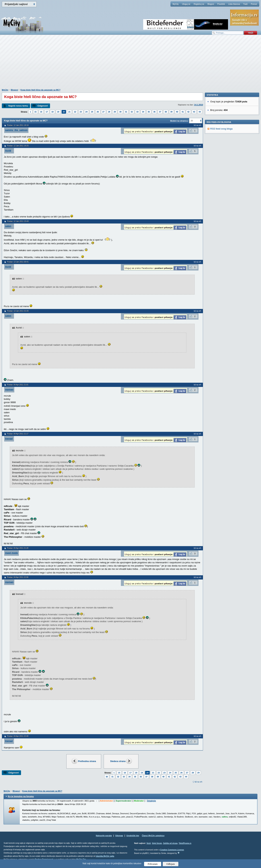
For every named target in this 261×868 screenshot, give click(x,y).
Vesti (149, 843)
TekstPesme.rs (185, 843)
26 (98, 112)
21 (69, 112)
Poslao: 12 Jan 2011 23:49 (18, 221)
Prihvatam (153, 864)
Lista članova (234, 4)
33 (137, 112)
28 (109, 112)
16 (41, 112)
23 (81, 112)
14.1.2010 (199, 105)
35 (149, 112)
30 (120, 112)
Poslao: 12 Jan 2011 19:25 (18, 146)
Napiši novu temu (18, 106)
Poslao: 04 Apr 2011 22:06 (18, 577)
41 (183, 112)
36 (154, 112)
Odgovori (43, 106)
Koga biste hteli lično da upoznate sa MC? (40, 90)
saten (8, 226)
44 (200, 112)
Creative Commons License (172, 850)
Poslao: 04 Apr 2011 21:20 (18, 548)
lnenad (9, 439)
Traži (245, 4)
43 (194, 112)
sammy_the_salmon (16, 130)
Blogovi (211, 4)
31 (126, 112)
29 (115, 112)
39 (171, 112)
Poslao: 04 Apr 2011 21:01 (18, 385)
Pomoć (254, 4)
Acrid (8, 150)
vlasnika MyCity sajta (105, 856)
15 (36, 112)
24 (86, 112)
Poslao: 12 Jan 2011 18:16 (18, 125)
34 (143, 112)
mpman (9, 389)
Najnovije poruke (104, 836)
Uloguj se (186, 4)
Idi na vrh (198, 782)
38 (166, 112)
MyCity (176, 4)
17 (47, 112)
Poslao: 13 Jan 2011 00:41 (18, 262)
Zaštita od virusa (170, 843)
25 (92, 112)
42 (188, 112)
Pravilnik (221, 4)
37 (160, 112)
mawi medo (12, 553)
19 (58, 112)
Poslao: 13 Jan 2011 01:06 (18, 311)
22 (75, 112)
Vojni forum (157, 843)
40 (177, 112)
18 (52, 112)
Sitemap (119, 836)
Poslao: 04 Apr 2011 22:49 (18, 736)
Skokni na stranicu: (179, 121)
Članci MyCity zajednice (153, 836)
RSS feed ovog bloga (221, 179)
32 (132, 112)
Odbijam (171, 864)
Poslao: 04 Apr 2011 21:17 (18, 434)
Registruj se (199, 4)
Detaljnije (151, 801)
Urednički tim (133, 836)
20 (64, 112)
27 (103, 112)
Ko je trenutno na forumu (21, 796)
